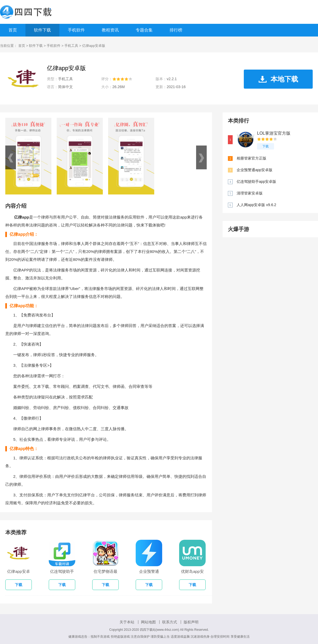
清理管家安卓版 (250, 193)
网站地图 (148, 622)
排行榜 (176, 30)
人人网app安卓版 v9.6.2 (256, 205)
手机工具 (71, 46)
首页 (13, 30)
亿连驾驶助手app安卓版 (256, 182)
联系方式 (170, 622)
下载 (266, 146)
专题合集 (144, 30)
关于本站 (127, 622)
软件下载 (42, 30)
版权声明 (191, 622)
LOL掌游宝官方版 (274, 133)
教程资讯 (110, 30)
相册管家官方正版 (251, 158)
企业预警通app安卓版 (255, 170)
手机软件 (76, 30)
